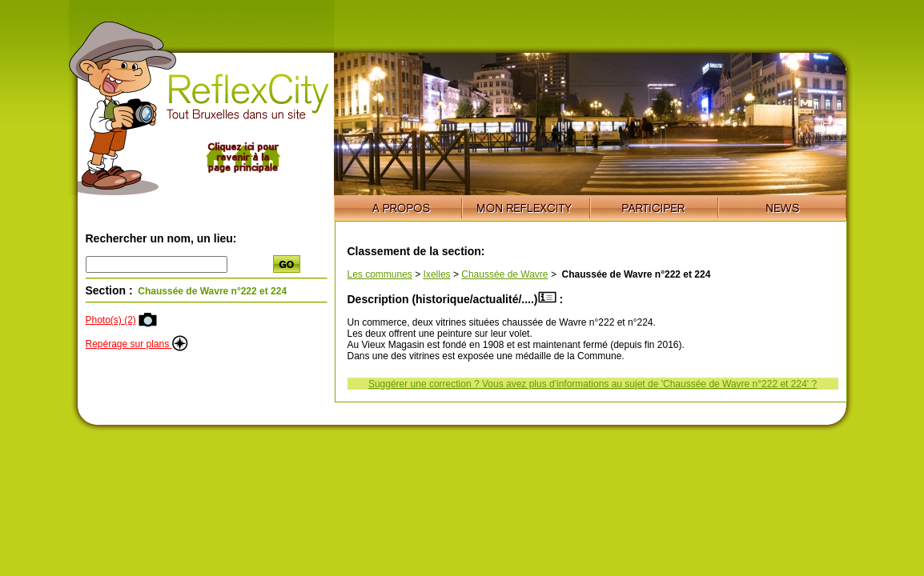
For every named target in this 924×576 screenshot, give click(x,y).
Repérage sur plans (137, 344)
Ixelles (437, 274)
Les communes (380, 274)
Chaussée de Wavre (504, 274)
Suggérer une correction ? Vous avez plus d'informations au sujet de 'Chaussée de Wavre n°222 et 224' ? (593, 384)
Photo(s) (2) (111, 320)
